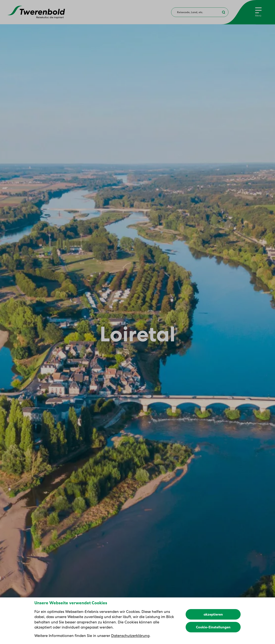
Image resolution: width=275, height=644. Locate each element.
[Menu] (258, 12)
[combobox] (200, 12)
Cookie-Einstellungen (213, 627)
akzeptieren (213, 614)
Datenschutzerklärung (130, 636)
